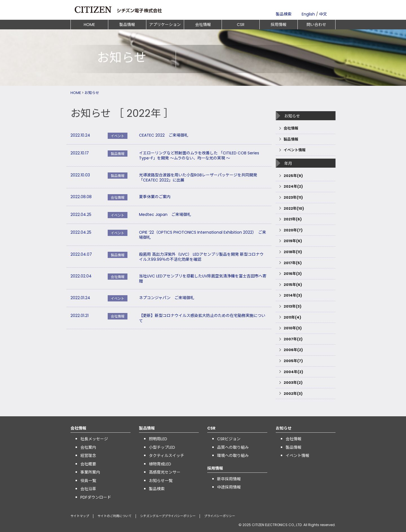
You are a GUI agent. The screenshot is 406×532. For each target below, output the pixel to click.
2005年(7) (293, 361)
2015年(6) (293, 285)
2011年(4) (292, 317)
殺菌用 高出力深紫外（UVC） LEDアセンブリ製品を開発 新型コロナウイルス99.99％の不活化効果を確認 (201, 257)
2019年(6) (293, 241)
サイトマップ (80, 516)
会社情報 (203, 25)
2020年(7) (293, 230)
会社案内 (88, 447)
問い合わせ (316, 25)
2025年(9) (293, 176)
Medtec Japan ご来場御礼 (165, 214)
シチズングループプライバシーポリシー (168, 516)
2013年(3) (293, 306)
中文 (323, 14)
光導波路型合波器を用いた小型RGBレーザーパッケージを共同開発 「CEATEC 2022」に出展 (198, 178)
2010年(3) (293, 328)
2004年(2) (293, 372)
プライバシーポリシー (220, 516)
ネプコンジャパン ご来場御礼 (167, 298)
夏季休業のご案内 (155, 197)
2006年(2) (293, 350)
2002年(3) (293, 394)
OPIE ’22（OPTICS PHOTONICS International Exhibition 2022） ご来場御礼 (203, 235)
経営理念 (88, 456)
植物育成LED (160, 464)
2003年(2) (293, 383)
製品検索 (284, 14)
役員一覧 (88, 481)
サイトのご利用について (115, 516)
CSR (241, 25)
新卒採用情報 (229, 479)
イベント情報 (295, 150)
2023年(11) (293, 197)
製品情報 (127, 25)
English (308, 14)
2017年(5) (293, 263)
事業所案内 (90, 472)
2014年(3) (293, 295)
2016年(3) (293, 274)
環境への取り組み (233, 456)
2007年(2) (293, 339)
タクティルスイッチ (166, 456)
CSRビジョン (229, 439)
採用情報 (279, 25)
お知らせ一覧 (161, 481)
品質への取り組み (233, 447)
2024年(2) (293, 186)
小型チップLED (162, 447)
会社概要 (88, 464)
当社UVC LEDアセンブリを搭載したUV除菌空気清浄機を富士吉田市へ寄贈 (203, 279)
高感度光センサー (165, 472)
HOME (89, 25)
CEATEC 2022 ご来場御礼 (164, 135)
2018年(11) (293, 252)
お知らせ (92, 93)
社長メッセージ (94, 439)
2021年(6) (293, 219)
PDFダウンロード (96, 497)
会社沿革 (88, 489)
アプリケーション (165, 25)
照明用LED (158, 439)
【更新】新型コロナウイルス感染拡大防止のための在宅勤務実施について (202, 318)
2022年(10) (294, 208)
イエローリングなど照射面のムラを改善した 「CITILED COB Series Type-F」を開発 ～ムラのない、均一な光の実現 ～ (199, 156)
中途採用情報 (229, 487)
